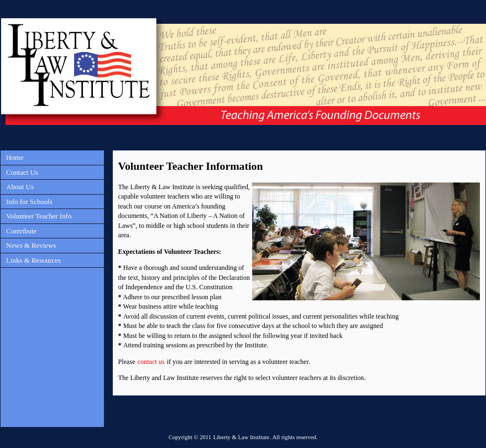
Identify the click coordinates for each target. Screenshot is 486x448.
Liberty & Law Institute (241, 437)
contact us (151, 362)
